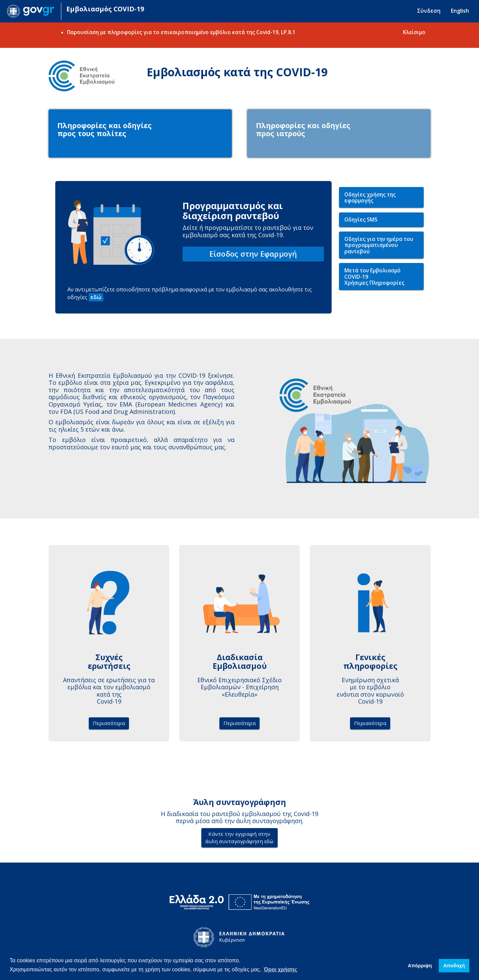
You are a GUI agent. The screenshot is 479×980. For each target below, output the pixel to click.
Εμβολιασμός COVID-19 (105, 9)
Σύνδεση (429, 11)
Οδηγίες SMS (361, 221)
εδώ (96, 299)
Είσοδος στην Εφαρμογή (253, 255)
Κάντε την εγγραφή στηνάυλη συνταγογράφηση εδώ (239, 839)
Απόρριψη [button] (420, 966)
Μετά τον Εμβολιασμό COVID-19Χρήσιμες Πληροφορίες (374, 278)
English (460, 11)
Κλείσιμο (414, 32)
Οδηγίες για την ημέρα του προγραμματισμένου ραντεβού (379, 247)
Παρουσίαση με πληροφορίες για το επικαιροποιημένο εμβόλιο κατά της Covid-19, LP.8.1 (181, 32)
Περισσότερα (109, 725)
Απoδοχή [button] (454, 966)
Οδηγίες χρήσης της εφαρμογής (370, 199)
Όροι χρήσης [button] (281, 969)
